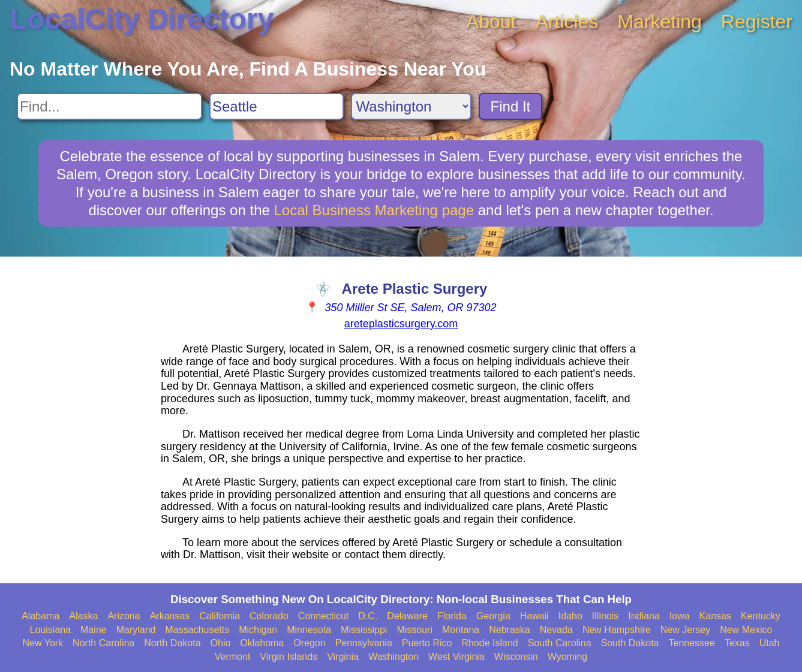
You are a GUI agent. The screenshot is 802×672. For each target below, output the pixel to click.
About (491, 22)
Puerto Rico (427, 643)
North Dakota (172, 643)
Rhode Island (489, 643)
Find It (511, 106)
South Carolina (560, 643)
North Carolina (103, 643)
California (220, 616)
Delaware (407, 616)
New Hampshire (617, 630)
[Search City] (277, 106)
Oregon (309, 643)
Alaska (83, 616)
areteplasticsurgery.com (401, 324)
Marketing (660, 22)
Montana (461, 630)
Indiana (644, 616)
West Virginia (456, 657)
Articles (567, 22)
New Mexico (746, 630)
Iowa (680, 616)
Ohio (221, 643)
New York (43, 643)
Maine (94, 630)
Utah (770, 643)
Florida (452, 616)
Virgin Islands (289, 657)
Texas (737, 643)
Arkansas (170, 616)
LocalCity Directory (142, 19)
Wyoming (568, 657)
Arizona (124, 616)
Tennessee (691, 643)
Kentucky (761, 616)
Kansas (715, 616)
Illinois (605, 616)
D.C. (368, 616)
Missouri (414, 630)
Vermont (233, 657)
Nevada (556, 630)
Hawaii (534, 616)
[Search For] (109, 106)
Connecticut (324, 616)
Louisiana (51, 630)
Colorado (269, 616)
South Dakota (630, 643)
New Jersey (686, 630)
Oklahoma (262, 643)
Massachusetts (197, 630)
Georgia (493, 616)
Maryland (136, 630)
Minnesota (309, 630)
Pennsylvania (364, 643)
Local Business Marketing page (374, 210)
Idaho (570, 616)
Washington (394, 657)
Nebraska (509, 630)
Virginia (343, 657)
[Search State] (411, 106)
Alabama (40, 616)
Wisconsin (516, 657)
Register (757, 22)
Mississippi (364, 630)
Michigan (258, 630)
